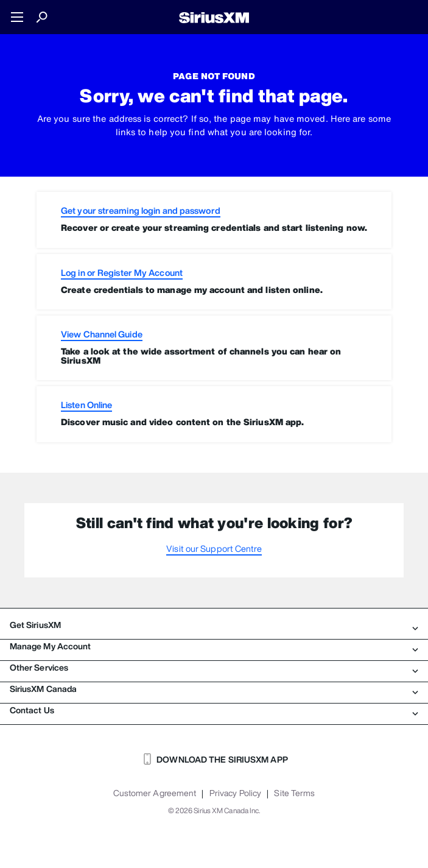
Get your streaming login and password (141, 210)
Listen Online (86, 405)
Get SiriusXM (214, 625)
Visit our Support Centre (214, 549)
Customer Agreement (155, 793)
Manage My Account (214, 646)
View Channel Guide (102, 334)
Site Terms (294, 793)
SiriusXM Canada (214, 689)
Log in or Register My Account (122, 273)
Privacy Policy (235, 793)
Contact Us (214, 710)
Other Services (214, 668)
